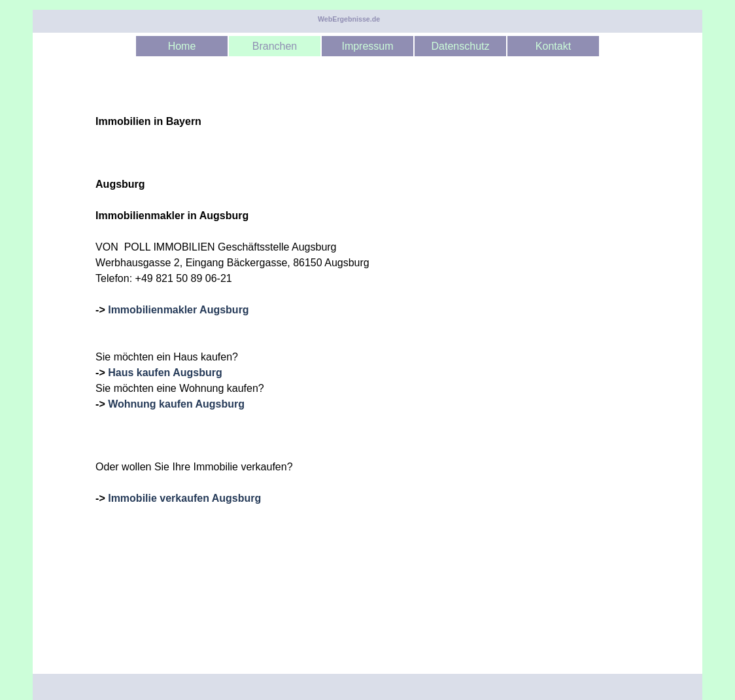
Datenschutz (461, 46)
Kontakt (553, 46)
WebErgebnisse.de (349, 19)
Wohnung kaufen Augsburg (176, 404)
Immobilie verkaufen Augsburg (184, 498)
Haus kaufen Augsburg (165, 373)
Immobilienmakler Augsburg (178, 310)
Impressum (367, 46)
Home (182, 46)
